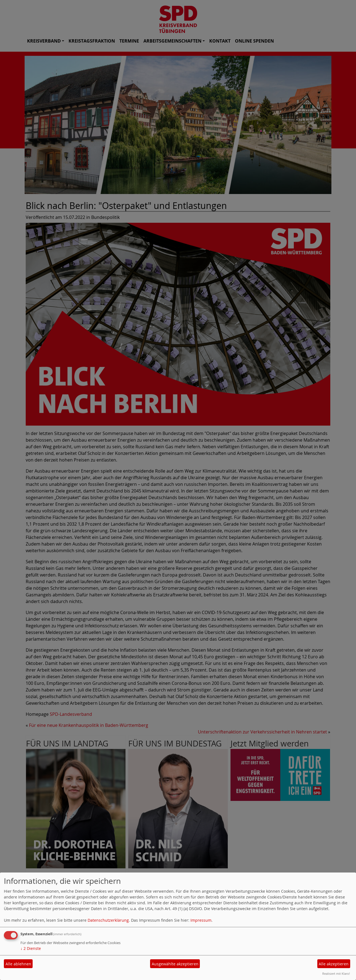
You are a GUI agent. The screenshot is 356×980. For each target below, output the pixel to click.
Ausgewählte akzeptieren (175, 964)
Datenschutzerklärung (108, 920)
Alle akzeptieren (334, 964)
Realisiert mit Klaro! (336, 974)
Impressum (201, 920)
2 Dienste (31, 948)
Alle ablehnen (18, 964)
